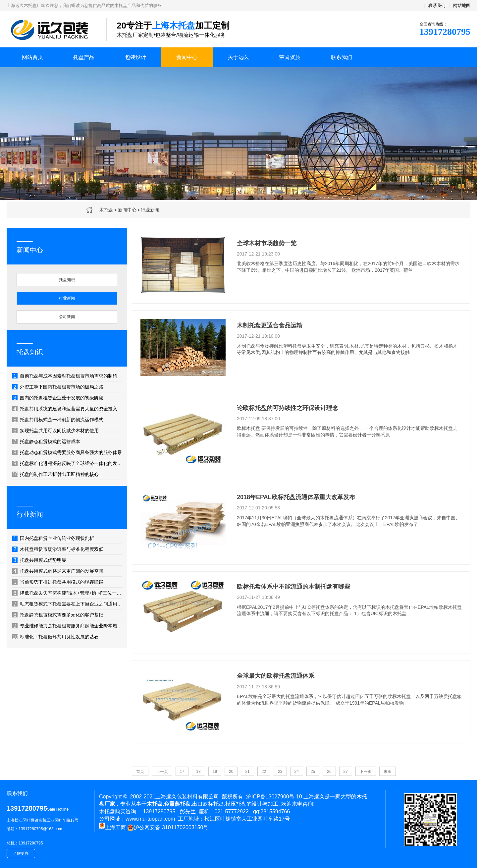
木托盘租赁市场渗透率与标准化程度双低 (58, 549)
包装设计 (135, 57)
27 (346, 772)
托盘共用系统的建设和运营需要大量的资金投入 (65, 409)
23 (280, 772)
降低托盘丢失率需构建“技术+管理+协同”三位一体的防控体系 (67, 593)
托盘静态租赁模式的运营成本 (46, 441)
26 (329, 772)
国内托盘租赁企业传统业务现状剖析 (53, 538)
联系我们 (437, 5)
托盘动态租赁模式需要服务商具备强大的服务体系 (67, 452)
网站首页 (32, 57)
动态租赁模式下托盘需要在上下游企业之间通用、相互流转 (67, 604)
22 (264, 772)
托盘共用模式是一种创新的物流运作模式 (58, 420)
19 (215, 772)
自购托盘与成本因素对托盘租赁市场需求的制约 (65, 376)
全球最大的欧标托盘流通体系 (276, 676)
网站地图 (462, 5)
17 (182, 772)
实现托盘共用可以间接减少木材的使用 (55, 431)
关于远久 (238, 57)
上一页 (162, 772)
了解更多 (21, 853)
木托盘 (106, 210)
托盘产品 (84, 57)
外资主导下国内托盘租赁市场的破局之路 (58, 387)
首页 (140, 772)
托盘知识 (67, 280)
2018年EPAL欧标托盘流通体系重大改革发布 (296, 497)
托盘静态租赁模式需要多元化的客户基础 (58, 615)
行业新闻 (150, 210)
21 (247, 772)
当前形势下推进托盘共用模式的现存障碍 (58, 582)
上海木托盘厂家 (52, 30)
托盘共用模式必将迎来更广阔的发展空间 (58, 571)
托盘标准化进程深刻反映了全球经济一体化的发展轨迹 (67, 463)
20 (231, 772)
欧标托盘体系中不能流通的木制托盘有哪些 (293, 587)
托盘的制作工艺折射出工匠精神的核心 (55, 474)
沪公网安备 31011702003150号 (168, 828)
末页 (388, 772)
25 (313, 772)
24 (297, 772)
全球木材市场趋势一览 (267, 243)
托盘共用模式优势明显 (39, 560)
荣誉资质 (290, 57)
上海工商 (112, 827)
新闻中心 (187, 57)
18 (198, 772)
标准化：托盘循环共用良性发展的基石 (55, 637)
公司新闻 (67, 317)
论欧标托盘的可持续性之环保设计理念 (288, 408)
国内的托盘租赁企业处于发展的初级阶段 (58, 398)
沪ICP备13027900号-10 (274, 797)
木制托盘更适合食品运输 (270, 325)
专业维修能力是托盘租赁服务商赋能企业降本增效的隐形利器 (67, 626)
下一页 (366, 772)
